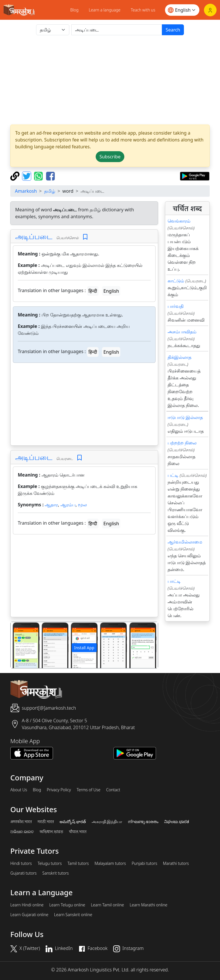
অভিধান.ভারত (51, 832)
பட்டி (173, 475)
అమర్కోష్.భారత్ (73, 822)
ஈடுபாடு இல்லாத (185, 417)
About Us (19, 790)
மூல (82, 505)
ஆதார (51, 505)
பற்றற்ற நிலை (182, 443)
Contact (113, 790)
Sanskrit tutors (56, 873)
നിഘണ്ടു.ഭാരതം (143, 822)
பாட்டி (174, 581)
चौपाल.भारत (78, 832)
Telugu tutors (50, 863)
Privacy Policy (59, 790)
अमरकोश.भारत (21, 822)
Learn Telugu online (67, 905)
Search (173, 30)
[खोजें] (117, 30)
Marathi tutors (176, 863)
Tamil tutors (78, 863)
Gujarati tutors (23, 873)
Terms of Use (88, 790)
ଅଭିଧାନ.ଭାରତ (22, 832)
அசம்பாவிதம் (182, 332)
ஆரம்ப (68, 505)
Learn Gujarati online (29, 915)
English (111, 291)
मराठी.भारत (46, 822)
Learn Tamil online (107, 905)
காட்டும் (176, 281)
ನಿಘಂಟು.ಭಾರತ (176, 822)
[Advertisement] (110, 80)
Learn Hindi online (27, 905)
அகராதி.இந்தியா (107, 822)
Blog (74, 10)
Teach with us (143, 10)
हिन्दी (93, 291)
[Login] (210, 10)
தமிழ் (50, 191)
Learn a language (105, 10)
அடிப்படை (34, 236)
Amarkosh (26, 191)
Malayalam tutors (110, 863)
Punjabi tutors (145, 863)
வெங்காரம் (179, 221)
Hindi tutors (21, 863)
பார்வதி (176, 306)
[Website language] (182, 10)
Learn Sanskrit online (73, 915)
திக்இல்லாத (179, 357)
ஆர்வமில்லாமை (185, 542)
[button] (22, 645)
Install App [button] (84, 648)
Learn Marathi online (149, 905)
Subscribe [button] (110, 157)
